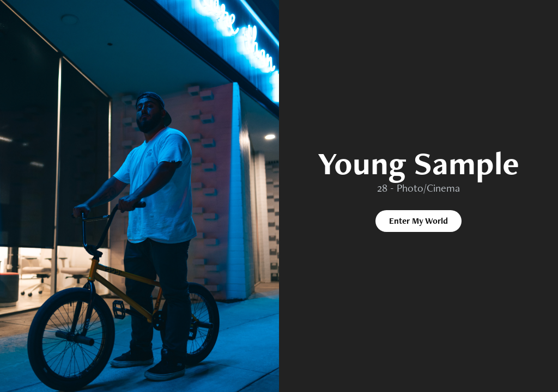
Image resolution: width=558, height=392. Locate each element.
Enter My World (418, 221)
